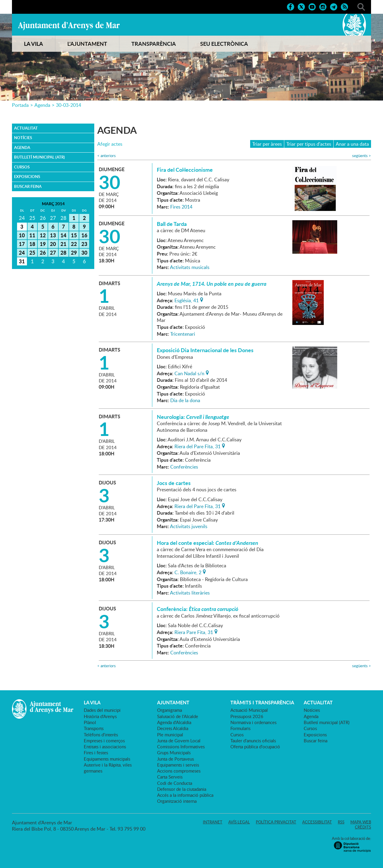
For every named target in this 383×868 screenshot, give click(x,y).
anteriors (107, 156)
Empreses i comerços (104, 741)
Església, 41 (187, 300)
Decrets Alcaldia (173, 728)
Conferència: (197, 609)
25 (32, 253)
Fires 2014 (181, 207)
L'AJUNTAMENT (87, 44)
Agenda (42, 105)
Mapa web (361, 822)
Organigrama (170, 710)
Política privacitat (276, 822)
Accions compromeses (179, 771)
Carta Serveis (170, 777)
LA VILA (34, 44)
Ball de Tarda (172, 224)
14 (63, 235)
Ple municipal (170, 735)
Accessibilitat (317, 822)
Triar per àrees (267, 144)
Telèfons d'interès (101, 735)
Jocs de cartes (174, 483)
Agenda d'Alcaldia (174, 722)
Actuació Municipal (249, 710)
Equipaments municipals (107, 759)
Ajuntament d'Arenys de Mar (69, 26)
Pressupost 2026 (247, 716)
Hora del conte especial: (208, 543)
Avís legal (239, 822)
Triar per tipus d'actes (309, 144)
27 (53, 253)
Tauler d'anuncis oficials (253, 741)
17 (22, 244)
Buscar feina (28, 186)
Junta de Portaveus (175, 759)
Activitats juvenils (189, 526)
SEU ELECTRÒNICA (224, 44)
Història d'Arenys (100, 716)
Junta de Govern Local (179, 741)
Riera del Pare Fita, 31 (197, 446)
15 (74, 235)
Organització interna (177, 801)
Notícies (23, 138)
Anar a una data (352, 144)
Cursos (22, 167)
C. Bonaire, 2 (188, 572)
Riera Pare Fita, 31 (194, 632)
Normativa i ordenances (253, 722)
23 (84, 244)
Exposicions (27, 177)
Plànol (90, 722)
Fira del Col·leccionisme (185, 170)
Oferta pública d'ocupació (255, 747)
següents (362, 156)
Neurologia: (193, 417)
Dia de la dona (185, 400)
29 (74, 253)
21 (63, 244)
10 (22, 235)
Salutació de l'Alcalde (178, 716)
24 (22, 253)
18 (32, 244)
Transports (94, 728)
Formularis (240, 728)
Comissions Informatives (181, 747)
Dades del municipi (102, 710)
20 (53, 244)
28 (63, 253)
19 (43, 244)
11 (32, 235)
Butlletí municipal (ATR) (39, 157)
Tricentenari (183, 334)
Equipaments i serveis (178, 765)
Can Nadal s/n (189, 373)
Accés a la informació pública (185, 795)
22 (74, 244)
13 (53, 235)
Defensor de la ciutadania (182, 789)
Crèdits (363, 827)
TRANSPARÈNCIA (154, 44)
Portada (20, 105)
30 (84, 253)
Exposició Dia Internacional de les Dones (205, 350)
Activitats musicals (190, 267)
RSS (341, 822)
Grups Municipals (174, 753)
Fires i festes (96, 753)
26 (43, 253)
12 (43, 235)
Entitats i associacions (105, 747)
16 (84, 235)
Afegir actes (110, 144)
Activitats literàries (190, 593)
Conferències (184, 467)
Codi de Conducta (175, 783)
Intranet (213, 822)
